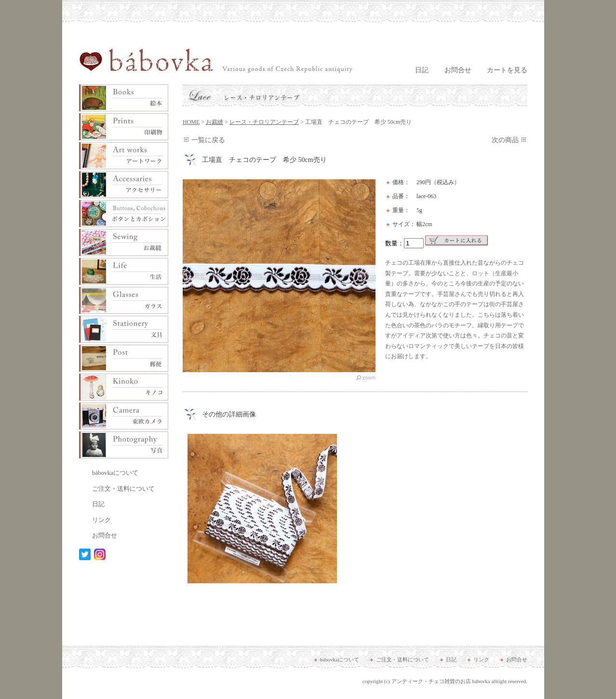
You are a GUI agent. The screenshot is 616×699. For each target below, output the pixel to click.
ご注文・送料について (123, 489)
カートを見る (507, 70)
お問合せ (458, 70)
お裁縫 (214, 122)
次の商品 (505, 140)
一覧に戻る (208, 140)
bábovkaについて (115, 473)
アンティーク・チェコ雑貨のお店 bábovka (441, 681)
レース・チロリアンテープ (264, 122)
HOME (191, 122)
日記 (422, 70)
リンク (101, 520)
